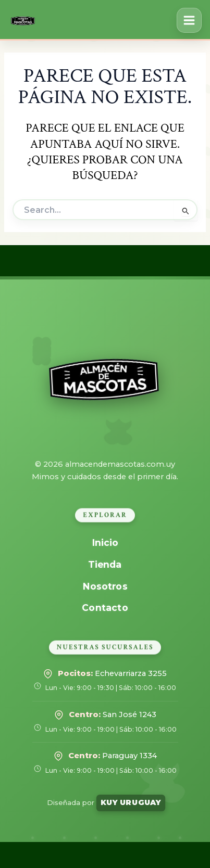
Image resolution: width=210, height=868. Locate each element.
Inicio (105, 542)
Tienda (105, 564)
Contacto (105, 608)
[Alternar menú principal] (189, 20)
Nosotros (105, 586)
